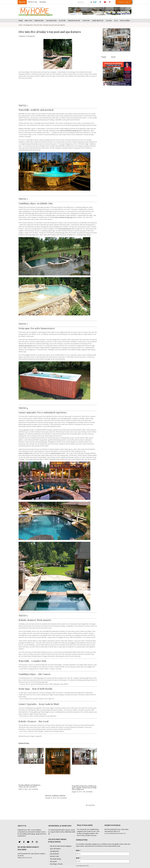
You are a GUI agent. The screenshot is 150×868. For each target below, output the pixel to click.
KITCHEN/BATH (52, 21)
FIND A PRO (29, 21)
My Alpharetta (54, 851)
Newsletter (43, 2)
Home (20, 25)
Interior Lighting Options (55, 796)
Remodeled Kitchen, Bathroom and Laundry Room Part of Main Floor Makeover (84, 788)
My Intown (53, 861)
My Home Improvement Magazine (61, 846)
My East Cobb (54, 856)
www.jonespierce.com (58, 453)
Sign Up (121, 2)
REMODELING (39, 21)
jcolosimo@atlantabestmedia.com (115, 833)
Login (127, 2)
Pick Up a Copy (32, 2)
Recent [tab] (113, 57)
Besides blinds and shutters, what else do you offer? (30, 786)
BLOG (116, 21)
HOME (21, 21)
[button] (90, 805)
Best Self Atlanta (55, 849)
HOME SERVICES (98, 21)
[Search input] (84, 2)
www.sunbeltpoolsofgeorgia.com (65, 217)
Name (78, 850)
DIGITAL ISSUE (125, 21)
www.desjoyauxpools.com (27, 346)
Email (78, 858)
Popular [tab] (104, 57)
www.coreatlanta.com (26, 453)
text (80, 866)
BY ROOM (63, 21)
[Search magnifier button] (94, 2)
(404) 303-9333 (27, 858)
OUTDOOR (86, 21)
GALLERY (109, 21)
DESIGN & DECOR (74, 21)
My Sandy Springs (56, 859)
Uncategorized (28, 25)
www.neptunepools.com (67, 229)
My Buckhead (54, 854)
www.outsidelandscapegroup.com (71, 131)
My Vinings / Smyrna (56, 864)
